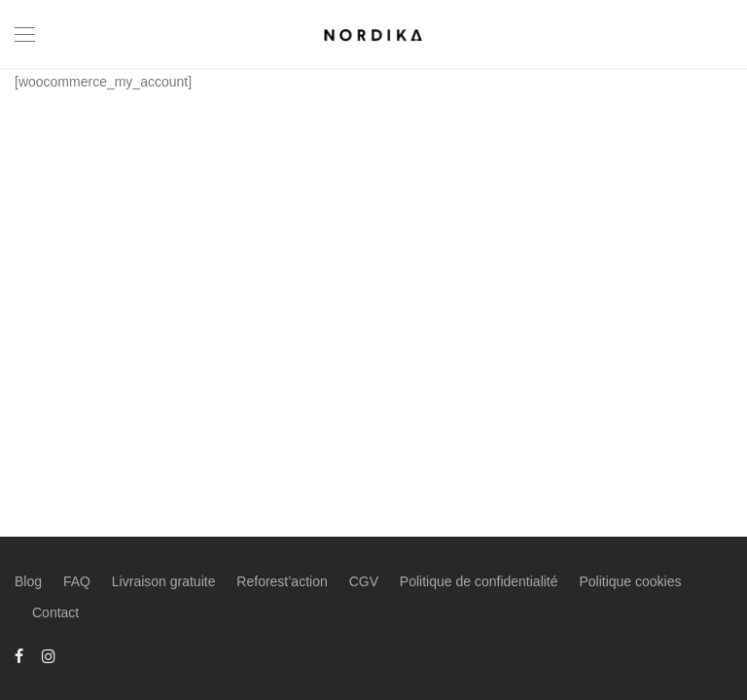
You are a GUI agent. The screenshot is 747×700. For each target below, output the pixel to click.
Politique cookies (630, 581)
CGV (364, 581)
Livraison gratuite (164, 581)
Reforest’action (282, 581)
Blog (28, 581)
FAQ (77, 581)
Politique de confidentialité (479, 581)
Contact (55, 612)
